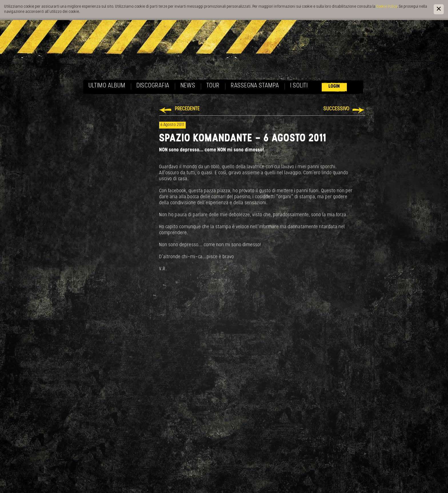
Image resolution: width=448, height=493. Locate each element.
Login (334, 86)
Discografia (153, 86)
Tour (213, 86)
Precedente (187, 109)
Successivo (336, 109)
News (188, 86)
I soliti (299, 86)
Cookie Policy (387, 7)
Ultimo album (107, 86)
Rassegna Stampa (255, 86)
